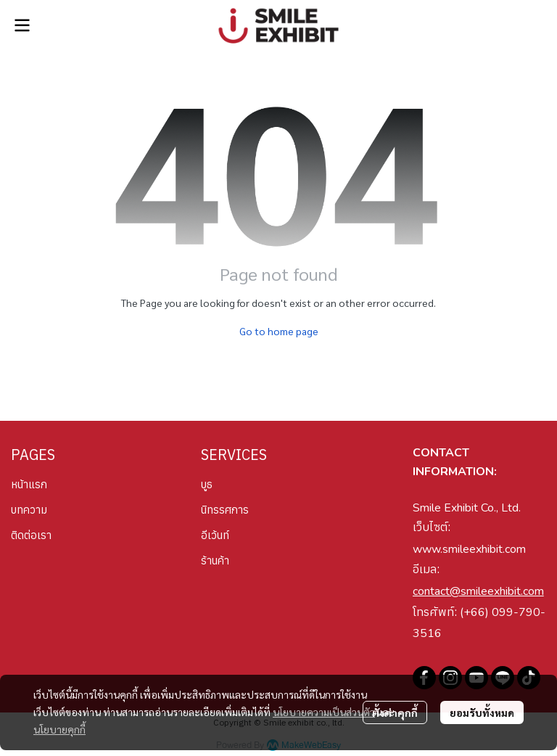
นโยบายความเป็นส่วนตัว (324, 712)
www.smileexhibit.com (469, 549)
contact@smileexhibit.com (478, 591)
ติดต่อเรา (31, 535)
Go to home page (279, 331)
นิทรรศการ (225, 510)
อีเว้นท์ (215, 535)
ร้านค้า (215, 560)
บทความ (29, 510)
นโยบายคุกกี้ (59, 729)
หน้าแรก (29, 484)
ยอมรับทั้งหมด (482, 712)
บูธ (207, 484)
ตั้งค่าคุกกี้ (395, 712)
